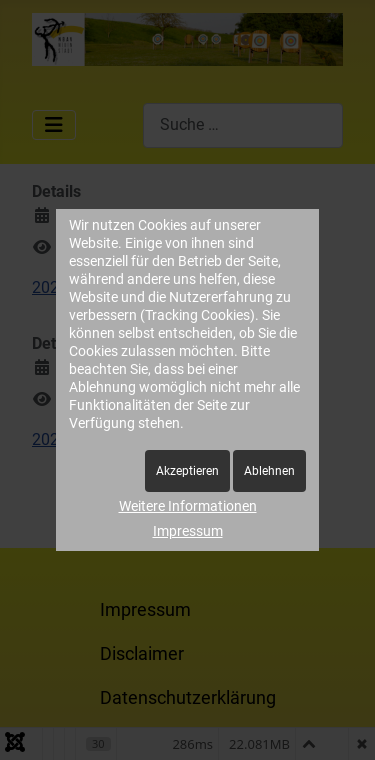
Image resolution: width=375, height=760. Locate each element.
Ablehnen (269, 471)
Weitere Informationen (188, 506)
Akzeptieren (187, 471)
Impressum (188, 531)
